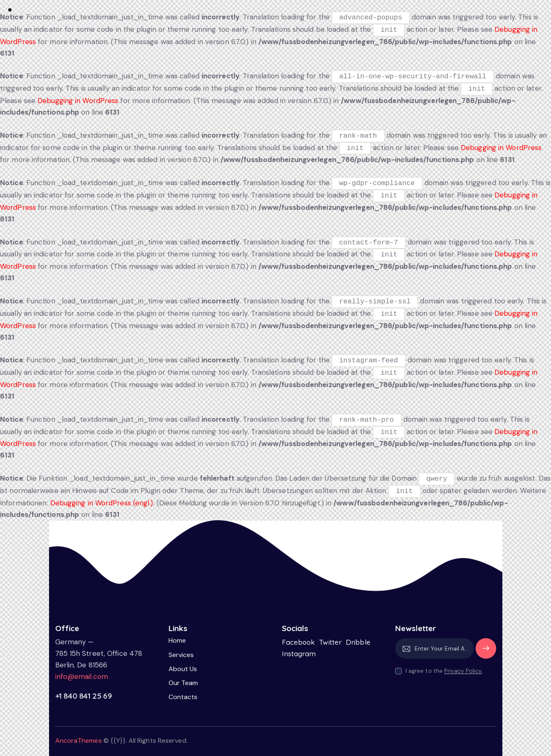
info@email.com (82, 676)
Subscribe (486, 652)
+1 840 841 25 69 (84, 696)
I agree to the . (444, 671)
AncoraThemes (79, 741)
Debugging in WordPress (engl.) (102, 503)
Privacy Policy (463, 671)
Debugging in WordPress (78, 101)
